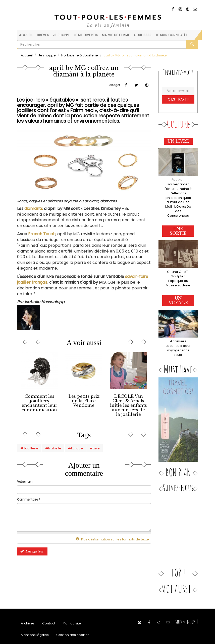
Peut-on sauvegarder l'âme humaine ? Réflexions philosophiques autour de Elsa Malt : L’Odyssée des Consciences (178, 194)
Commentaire (29, 497)
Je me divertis (86, 35)
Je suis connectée (172, 35)
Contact (47, 610)
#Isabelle (49, 446)
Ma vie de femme (116, 35)
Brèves (43, 35)
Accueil (26, 35)
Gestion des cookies (68, 622)
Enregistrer (31, 549)
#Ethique (69, 446)
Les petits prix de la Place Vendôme (84, 398)
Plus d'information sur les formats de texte (115, 537)
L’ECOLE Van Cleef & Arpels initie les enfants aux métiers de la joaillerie (128, 404)
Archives (27, 610)
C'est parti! (178, 99)
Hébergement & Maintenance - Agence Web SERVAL (162, 633)
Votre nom (25, 479)
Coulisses (143, 35)
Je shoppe (61, 35)
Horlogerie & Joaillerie (73, 55)
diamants (34, 208)
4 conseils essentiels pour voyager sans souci (178, 335)
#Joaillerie (28, 446)
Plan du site (69, 610)
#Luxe (87, 446)
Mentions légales (33, 622)
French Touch (42, 234)
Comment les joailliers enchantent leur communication (39, 402)
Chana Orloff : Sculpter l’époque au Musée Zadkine (178, 268)
